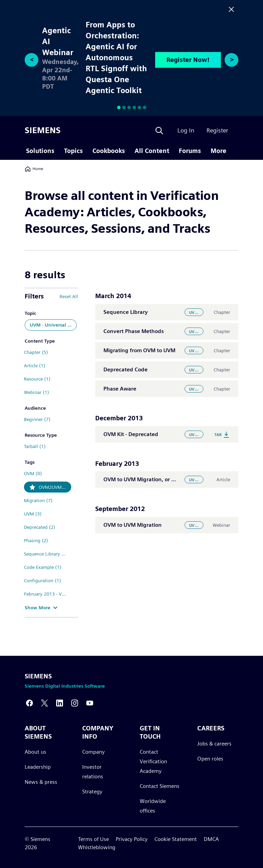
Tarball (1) (35, 446)
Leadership (38, 767)
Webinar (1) (36, 392)
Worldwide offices (153, 806)
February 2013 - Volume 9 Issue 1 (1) (48, 594)
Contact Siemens (160, 786)
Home (34, 169)
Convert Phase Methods (134, 331)
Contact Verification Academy (153, 761)
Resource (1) (37, 379)
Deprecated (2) (40, 527)
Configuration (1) (42, 580)
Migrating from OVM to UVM (139, 350)
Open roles (210, 759)
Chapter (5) (36, 352)
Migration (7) (38, 500)
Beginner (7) (37, 419)
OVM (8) (33, 473)
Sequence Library (126, 312)
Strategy (92, 792)
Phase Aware (120, 389)
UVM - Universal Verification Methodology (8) (53, 325)
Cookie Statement (176, 839)
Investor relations (93, 772)
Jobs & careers (214, 744)
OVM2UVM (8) (54, 487)
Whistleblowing (97, 847)
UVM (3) (33, 514)
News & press (41, 782)
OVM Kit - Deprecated (131, 434)
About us (35, 752)
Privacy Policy (132, 839)
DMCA (211, 839)
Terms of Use (93, 839)
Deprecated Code (126, 369)
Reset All (69, 296)
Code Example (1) (43, 567)
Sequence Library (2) (46, 554)
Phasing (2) (36, 540)
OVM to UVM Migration (133, 525)
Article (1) (35, 366)
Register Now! (188, 60)
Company (93, 752)
